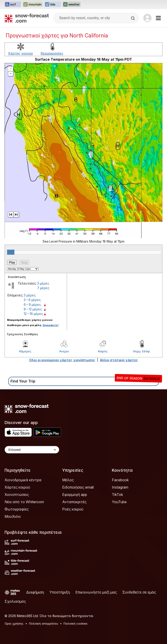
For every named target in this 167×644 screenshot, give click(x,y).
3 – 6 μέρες (32, 300)
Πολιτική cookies (76, 623)
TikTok (117, 495)
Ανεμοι (64, 351)
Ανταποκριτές (74, 502)
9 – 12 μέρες (33, 309)
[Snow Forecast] (27, 18)
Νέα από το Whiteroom (24, 502)
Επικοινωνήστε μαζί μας (96, 592)
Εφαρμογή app (75, 495)
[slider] (11, 252)
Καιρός (103, 351)
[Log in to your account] (147, 18)
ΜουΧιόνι (13, 516)
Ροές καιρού (73, 509)
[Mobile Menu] (158, 18)
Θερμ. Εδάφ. (142, 351)
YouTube (119, 502)
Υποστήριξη (60, 592)
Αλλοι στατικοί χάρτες (119, 360)
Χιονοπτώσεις (17, 495)
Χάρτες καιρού (17, 487)
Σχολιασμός (15, 601)
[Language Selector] (32, 450)
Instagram (120, 487)
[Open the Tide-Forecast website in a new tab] (53, 5)
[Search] (133, 18)
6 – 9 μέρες (32, 305)
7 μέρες (43, 288)
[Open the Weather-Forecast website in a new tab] (72, 5)
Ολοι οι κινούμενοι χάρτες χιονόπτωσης (62, 360)
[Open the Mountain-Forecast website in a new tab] (33, 5)
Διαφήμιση (35, 592)
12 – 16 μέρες (33, 314)
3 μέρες (43, 283)
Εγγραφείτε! (51, 325)
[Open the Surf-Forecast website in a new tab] (13, 5)
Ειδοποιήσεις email (78, 487)
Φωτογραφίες (17, 509)
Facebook (120, 480)
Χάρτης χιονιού (21, 53)
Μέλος (68, 480)
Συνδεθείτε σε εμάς (139, 592)
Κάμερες (25, 351)
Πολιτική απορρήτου (44, 623)
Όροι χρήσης (14, 623)
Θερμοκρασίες (52, 53)
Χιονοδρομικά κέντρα (23, 480)
